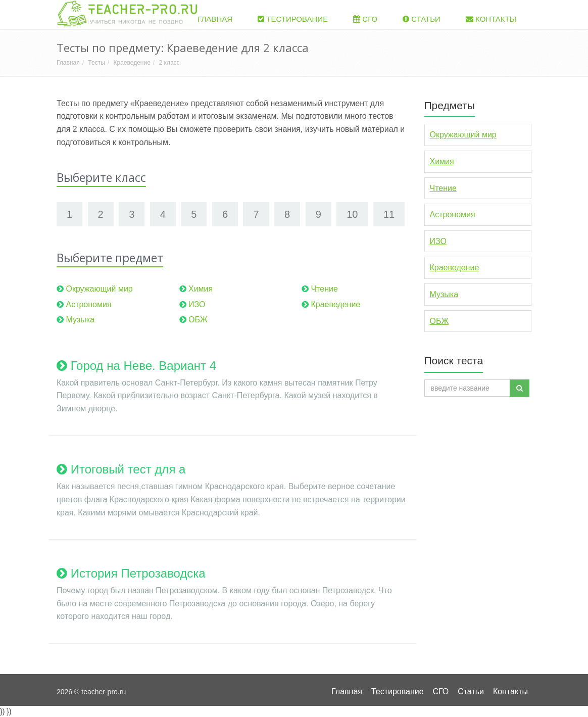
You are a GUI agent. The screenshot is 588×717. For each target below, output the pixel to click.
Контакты (491, 19)
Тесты (96, 63)
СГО (365, 19)
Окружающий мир (99, 289)
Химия (201, 289)
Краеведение (132, 63)
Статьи (422, 19)
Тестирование (293, 19)
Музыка (80, 320)
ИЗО (197, 304)
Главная (210, 19)
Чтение (324, 289)
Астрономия (88, 304)
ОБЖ (198, 320)
